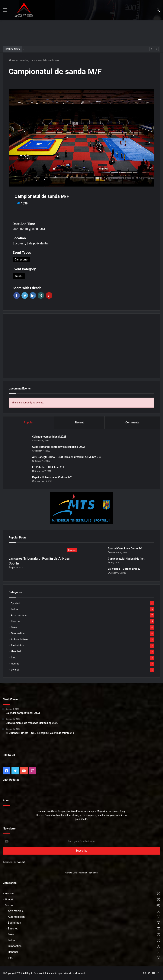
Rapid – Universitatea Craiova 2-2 (52, 477)
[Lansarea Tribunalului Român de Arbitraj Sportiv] (44, 550)
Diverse (15, 670)
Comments (132, 422)
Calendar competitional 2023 (49, 437)
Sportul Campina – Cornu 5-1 (39, 49)
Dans (14, 627)
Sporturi (15, 603)
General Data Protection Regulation (81, 873)
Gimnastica (18, 633)
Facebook (17, 295)
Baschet (16, 621)
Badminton (17, 645)
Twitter (25, 295)
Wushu (24, 60)
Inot (13, 657)
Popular (29, 422)
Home (13, 60)
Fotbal (15, 609)
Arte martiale (19, 615)
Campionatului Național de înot (126, 559)
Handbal (16, 651)
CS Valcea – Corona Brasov (124, 569)
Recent (79, 422)
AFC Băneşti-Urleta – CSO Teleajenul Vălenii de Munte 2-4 (66, 457)
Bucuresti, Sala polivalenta (30, 243)
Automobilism (19, 639)
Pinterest (49, 295)
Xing (41, 295)
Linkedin (33, 295)
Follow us (9, 755)
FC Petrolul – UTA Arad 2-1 (48, 467)
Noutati (15, 664)
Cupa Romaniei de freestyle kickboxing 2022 (58, 447)
